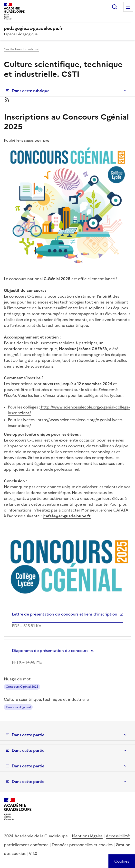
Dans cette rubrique (31, 91)
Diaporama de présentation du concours (50, 651)
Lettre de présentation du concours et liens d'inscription (65, 614)
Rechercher (115, 7)
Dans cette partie (28, 735)
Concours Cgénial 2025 (22, 687)
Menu (128, 7)
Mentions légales (87, 836)
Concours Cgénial (18, 707)
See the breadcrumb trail (22, 49)
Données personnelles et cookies (82, 845)
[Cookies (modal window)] (122, 861)
